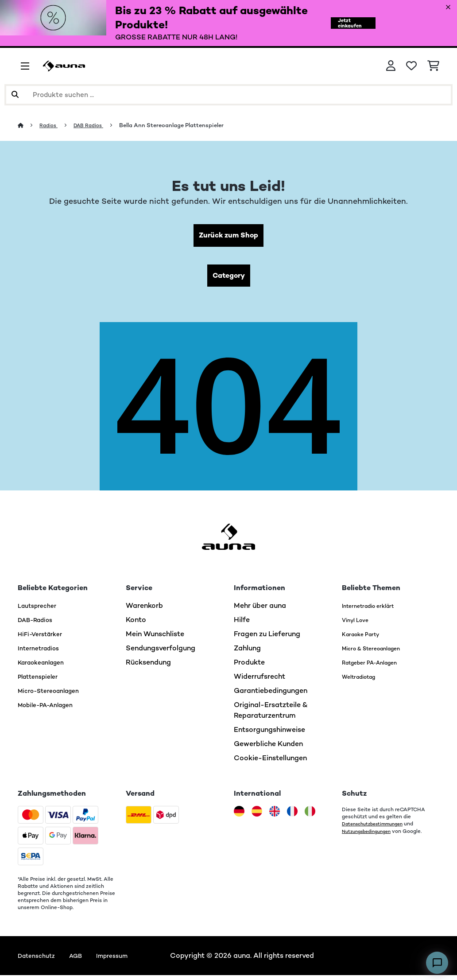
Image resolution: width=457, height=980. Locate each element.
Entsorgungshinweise (269, 734)
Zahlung (247, 653)
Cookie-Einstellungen (270, 763)
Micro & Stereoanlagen (381, 653)
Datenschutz (39, 960)
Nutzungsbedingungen (370, 836)
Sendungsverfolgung (161, 653)
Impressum (123, 960)
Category (228, 279)
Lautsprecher (40, 610)
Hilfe (242, 624)
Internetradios (42, 653)
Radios (50, 125)
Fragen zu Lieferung (267, 639)
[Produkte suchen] (228, 95)
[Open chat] (437, 963)
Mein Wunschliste (155, 639)
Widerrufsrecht (259, 681)
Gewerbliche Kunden (268, 749)
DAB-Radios (39, 624)
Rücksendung (148, 667)
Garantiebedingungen (271, 695)
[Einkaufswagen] (433, 66)
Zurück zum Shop (229, 236)
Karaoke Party (366, 639)
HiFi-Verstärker (43, 639)
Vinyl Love (359, 624)
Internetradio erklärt (376, 610)
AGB (83, 960)
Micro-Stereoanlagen (54, 695)
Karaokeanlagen (45, 667)
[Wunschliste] (411, 66)
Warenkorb (144, 610)
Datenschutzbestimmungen (377, 828)
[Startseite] (29, 125)
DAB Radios (94, 125)
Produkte (249, 667)
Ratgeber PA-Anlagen (379, 667)
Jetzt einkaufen (346, 23)
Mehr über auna (260, 610)
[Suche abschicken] (15, 95)
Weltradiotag (365, 681)
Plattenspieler (41, 681)
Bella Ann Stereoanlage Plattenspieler (179, 125)
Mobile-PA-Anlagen (51, 710)
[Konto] (391, 66)
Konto (136, 624)
